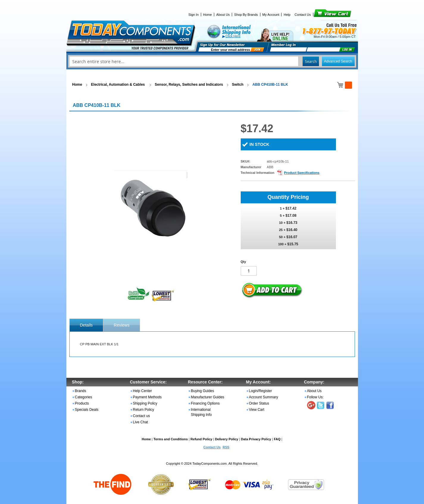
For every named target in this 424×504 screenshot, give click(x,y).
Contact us (141, 416)
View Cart (322, 15)
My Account (271, 15)
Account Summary (264, 397)
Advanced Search (338, 61)
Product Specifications (302, 173)
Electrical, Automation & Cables (118, 85)
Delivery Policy (226, 439)
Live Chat (141, 422)
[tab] (86, 325)
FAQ (277, 439)
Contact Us (303, 15)
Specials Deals (87, 410)
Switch (238, 85)
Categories (84, 397)
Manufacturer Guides (208, 397)
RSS (226, 447)
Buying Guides (203, 391)
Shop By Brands (246, 15)
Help (287, 15)
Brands (81, 391)
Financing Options (205, 403)
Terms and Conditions (171, 439)
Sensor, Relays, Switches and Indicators (189, 85)
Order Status (259, 403)
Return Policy (144, 410)
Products (82, 403)
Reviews (122, 325)
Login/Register (260, 391)
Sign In (193, 15)
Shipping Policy (145, 403)
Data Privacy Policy (256, 439)
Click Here (233, 36)
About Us (223, 15)
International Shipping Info (201, 412)
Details (86, 325)
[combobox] (212, 61)
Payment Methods (147, 397)
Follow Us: (315, 397)
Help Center (143, 391)
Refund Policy (201, 439)
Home (208, 15)
